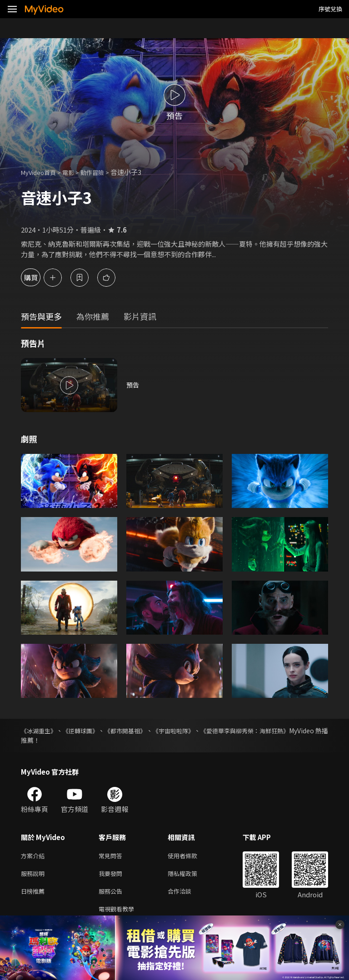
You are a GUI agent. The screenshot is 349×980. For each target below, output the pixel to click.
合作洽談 (187, 894)
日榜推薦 (35, 894)
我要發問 (112, 875)
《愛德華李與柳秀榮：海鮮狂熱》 (280, 731)
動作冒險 (102, 172)
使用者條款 (190, 856)
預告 (133, 385)
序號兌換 (330, 9)
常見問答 (112, 856)
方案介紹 (35, 856)
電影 (75, 172)
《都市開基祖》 (143, 731)
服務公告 (112, 894)
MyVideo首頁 (42, 172)
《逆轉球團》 (90, 731)
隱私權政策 (190, 875)
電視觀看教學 (119, 913)
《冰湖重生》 (40, 731)
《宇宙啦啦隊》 (199, 731)
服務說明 (35, 875)
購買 (39, 277)
